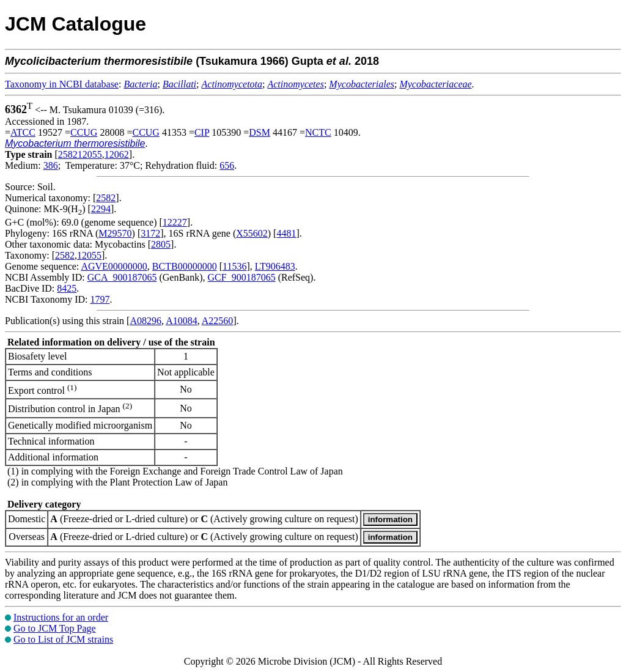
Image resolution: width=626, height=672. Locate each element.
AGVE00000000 (114, 266)
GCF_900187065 (242, 277)
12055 (89, 255)
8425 (67, 288)
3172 (150, 233)
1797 (100, 299)
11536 (234, 266)
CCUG (84, 132)
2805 (161, 244)
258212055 (80, 154)
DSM (260, 132)
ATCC (23, 132)
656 (227, 165)
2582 (106, 198)
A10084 (182, 321)
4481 (286, 233)
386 (51, 165)
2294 (101, 209)
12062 (117, 154)
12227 (175, 222)
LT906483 (275, 266)
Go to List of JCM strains (63, 639)
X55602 (252, 233)
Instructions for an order (61, 617)
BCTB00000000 (185, 266)
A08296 (145, 321)
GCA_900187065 (122, 277)
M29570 (115, 233)
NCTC (318, 132)
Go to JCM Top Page (55, 628)
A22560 (218, 321)
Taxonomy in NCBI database (62, 84)
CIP (202, 132)
